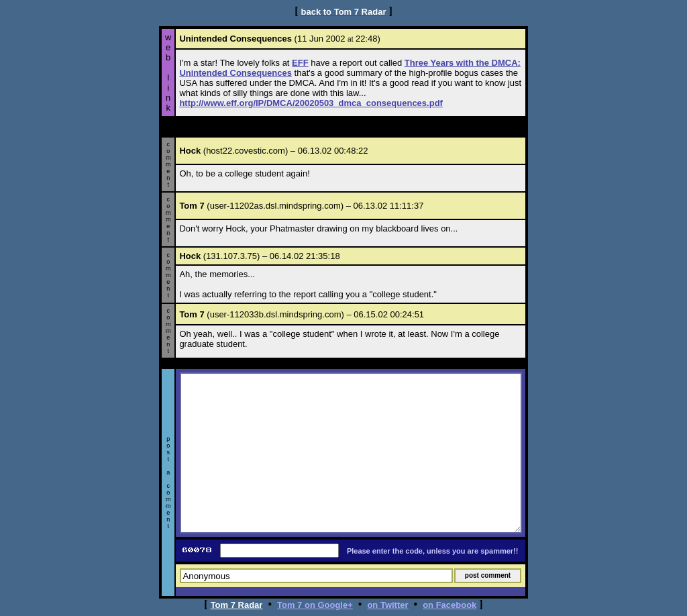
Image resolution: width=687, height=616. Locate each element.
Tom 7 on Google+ (315, 605)
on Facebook (450, 605)
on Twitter (387, 605)
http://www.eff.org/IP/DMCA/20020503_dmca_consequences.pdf (311, 103)
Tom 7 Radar (237, 605)
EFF (300, 63)
